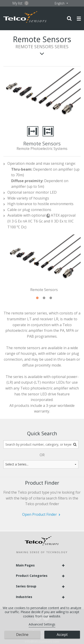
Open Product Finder (40, 514)
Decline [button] (22, 635)
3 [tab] (51, 298)
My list (20, 3)
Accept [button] (62, 635)
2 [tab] (44, 298)
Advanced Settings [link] (42, 624)
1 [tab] (37, 298)
